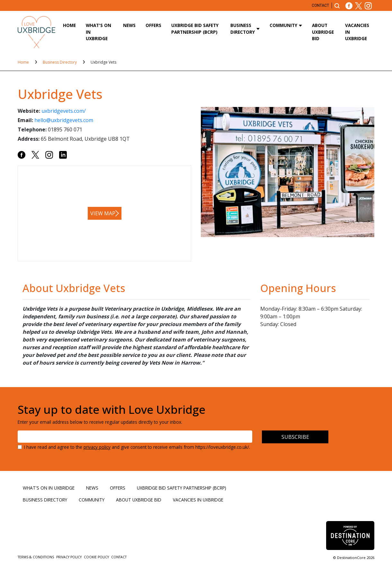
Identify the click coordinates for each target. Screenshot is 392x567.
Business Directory (243, 28)
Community (283, 25)
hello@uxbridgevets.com (64, 120)
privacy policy (97, 447)
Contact (320, 5)
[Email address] (135, 437)
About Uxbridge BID (323, 32)
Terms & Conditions (36, 557)
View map (103, 213)
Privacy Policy (69, 557)
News (129, 25)
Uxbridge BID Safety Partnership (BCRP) (195, 28)
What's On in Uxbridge (98, 32)
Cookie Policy (97, 557)
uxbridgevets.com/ (64, 111)
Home (69, 25)
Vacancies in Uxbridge (357, 32)
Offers (153, 25)
